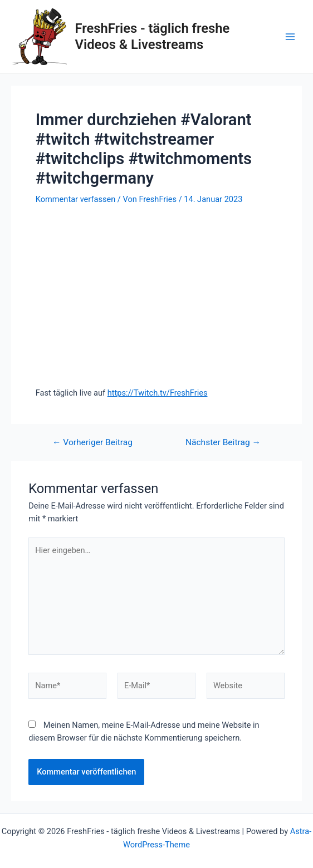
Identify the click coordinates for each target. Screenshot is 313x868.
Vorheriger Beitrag (92, 443)
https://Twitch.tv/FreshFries (158, 393)
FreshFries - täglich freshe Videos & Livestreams (153, 36)
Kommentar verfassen (75, 199)
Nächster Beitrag (223, 443)
